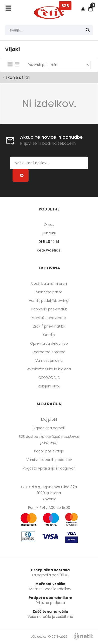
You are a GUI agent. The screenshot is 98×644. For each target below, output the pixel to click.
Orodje (49, 335)
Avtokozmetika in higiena (49, 369)
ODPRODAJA (49, 378)
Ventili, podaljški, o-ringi (49, 301)
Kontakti (49, 233)
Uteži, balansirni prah (49, 283)
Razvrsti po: (38, 65)
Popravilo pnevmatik (49, 309)
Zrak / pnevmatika (49, 326)
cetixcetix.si (49, 250)
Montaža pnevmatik (49, 318)
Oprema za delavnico (49, 343)
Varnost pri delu (49, 361)
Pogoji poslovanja (49, 451)
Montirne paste (49, 292)
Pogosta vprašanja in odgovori (49, 468)
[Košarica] (90, 9)
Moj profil (49, 419)
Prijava (83, 9)
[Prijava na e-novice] (21, 175)
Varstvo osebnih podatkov (49, 460)
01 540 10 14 (49, 242)
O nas (49, 225)
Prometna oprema (49, 352)
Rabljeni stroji (49, 386)
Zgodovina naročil (49, 428)
